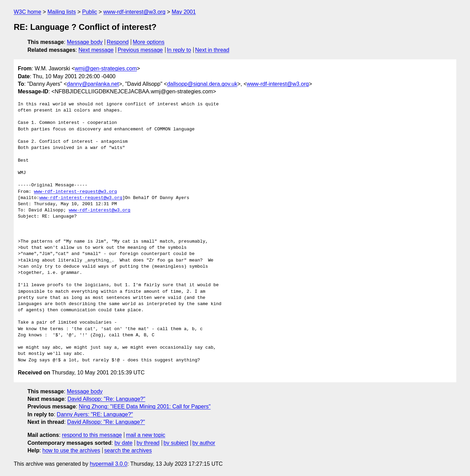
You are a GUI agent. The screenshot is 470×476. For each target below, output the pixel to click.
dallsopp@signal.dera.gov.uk (202, 84)
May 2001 (184, 12)
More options (149, 42)
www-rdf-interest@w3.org (134, 12)
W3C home (27, 12)
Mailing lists (62, 12)
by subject (176, 443)
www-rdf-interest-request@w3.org (76, 192)
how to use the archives (71, 450)
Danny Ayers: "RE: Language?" (95, 414)
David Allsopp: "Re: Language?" (107, 399)
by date (123, 443)
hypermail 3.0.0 (108, 464)
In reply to (179, 50)
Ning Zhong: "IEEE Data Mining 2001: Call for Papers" (145, 407)
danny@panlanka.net (93, 84)
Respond (118, 42)
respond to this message (92, 435)
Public (90, 12)
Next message (96, 50)
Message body (85, 42)
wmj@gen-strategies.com (106, 68)
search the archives (128, 450)
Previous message (140, 50)
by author (204, 443)
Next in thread (212, 50)
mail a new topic (146, 435)
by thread (148, 443)
